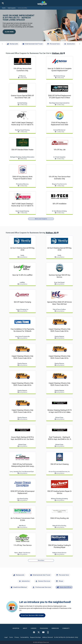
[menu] (3, 3)
